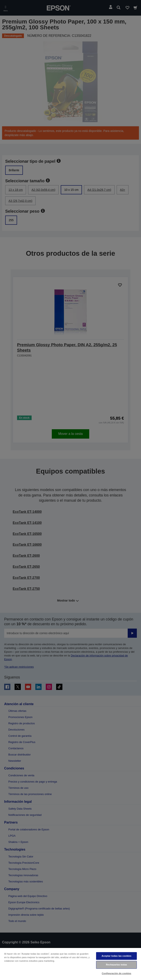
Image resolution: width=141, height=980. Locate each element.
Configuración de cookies (116, 973)
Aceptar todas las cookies (117, 956)
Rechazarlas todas (116, 965)
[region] (70, 964)
